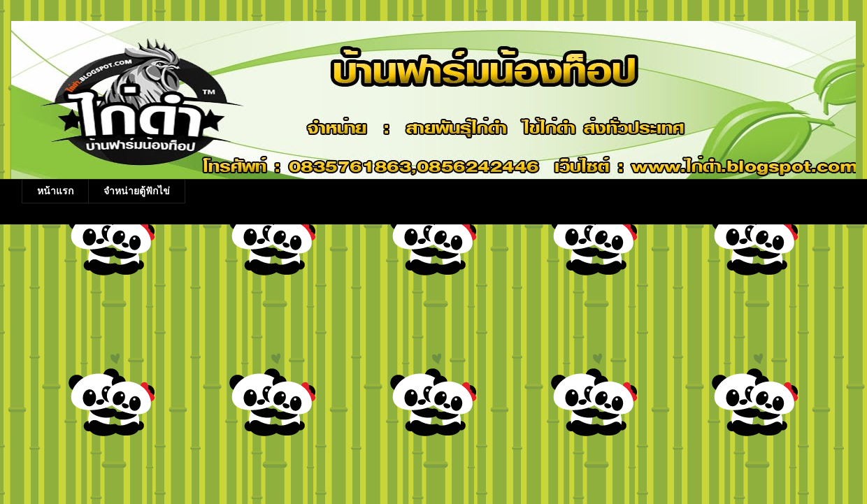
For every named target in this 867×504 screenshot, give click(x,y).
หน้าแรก (55, 191)
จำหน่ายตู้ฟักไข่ (137, 191)
